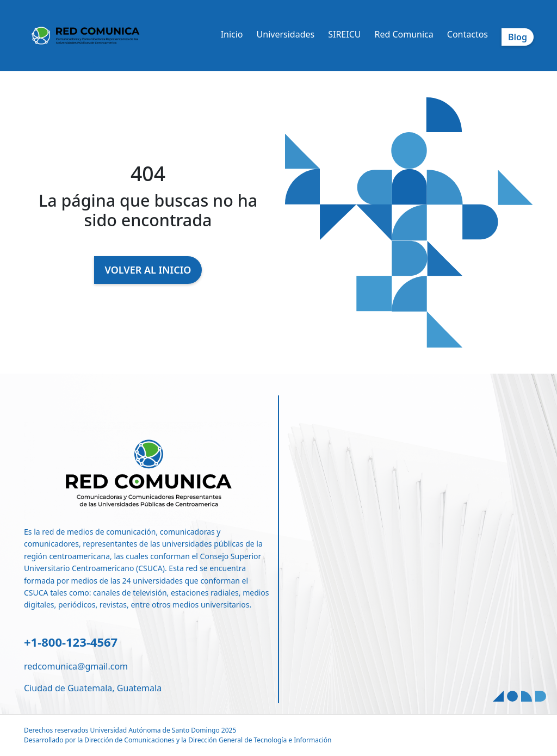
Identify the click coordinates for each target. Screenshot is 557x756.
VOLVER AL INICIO (148, 270)
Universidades (286, 34)
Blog (518, 37)
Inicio (232, 34)
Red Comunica (404, 34)
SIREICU (344, 34)
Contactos (468, 34)
